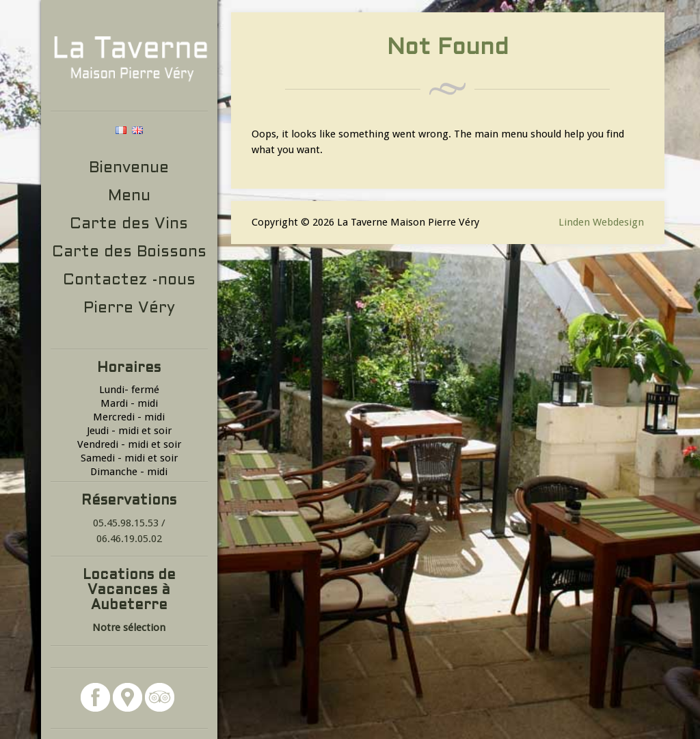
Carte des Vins (129, 225)
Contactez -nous (129, 281)
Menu (129, 197)
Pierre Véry (129, 309)
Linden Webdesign (601, 222)
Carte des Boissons (129, 253)
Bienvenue (129, 169)
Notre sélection (129, 628)
